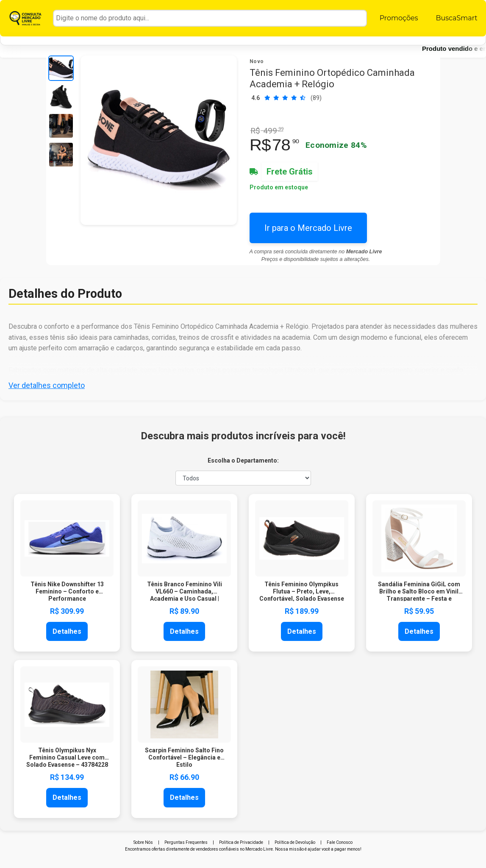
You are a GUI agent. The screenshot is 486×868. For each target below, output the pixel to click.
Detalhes (67, 631)
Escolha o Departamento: (243, 460)
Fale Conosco (340, 842)
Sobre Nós (143, 842)
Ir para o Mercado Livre (308, 228)
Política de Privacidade (241, 842)
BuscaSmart (456, 18)
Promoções (399, 18)
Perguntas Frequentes (186, 842)
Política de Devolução (295, 842)
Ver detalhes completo (47, 385)
